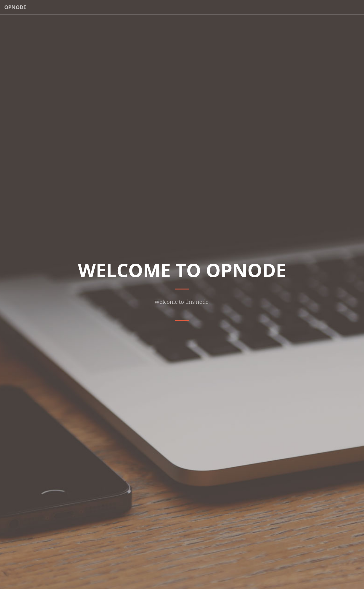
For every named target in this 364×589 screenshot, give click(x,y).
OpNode (15, 7)
